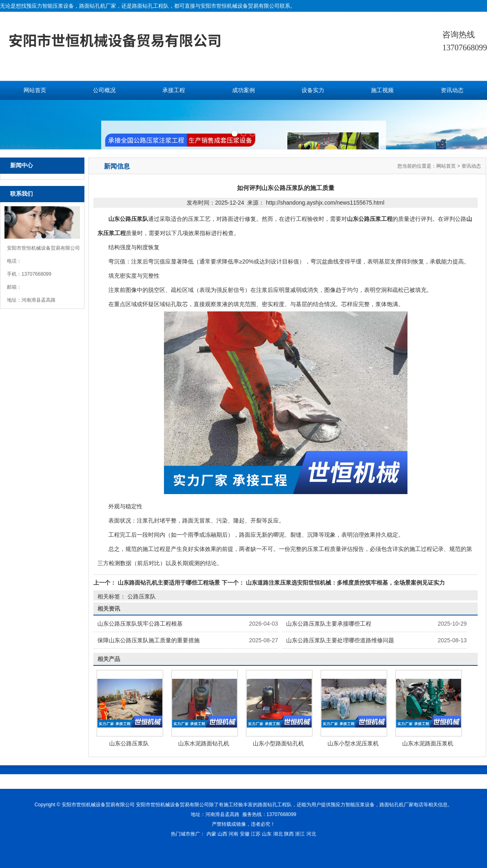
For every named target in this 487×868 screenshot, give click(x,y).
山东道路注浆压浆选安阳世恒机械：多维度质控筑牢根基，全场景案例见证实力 (345, 583)
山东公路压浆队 (129, 743)
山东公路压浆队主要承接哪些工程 (329, 624)
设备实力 (313, 90)
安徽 (245, 834)
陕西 (289, 834)
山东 (267, 834)
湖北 (278, 834)
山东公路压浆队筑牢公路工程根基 (140, 624)
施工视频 (382, 90)
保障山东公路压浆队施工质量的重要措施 (149, 640)
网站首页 (35, 90)
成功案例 (243, 90)
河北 (311, 834)
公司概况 (104, 90)
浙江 (300, 834)
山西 (222, 834)
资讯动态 (452, 90)
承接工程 (174, 90)
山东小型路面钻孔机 (278, 743)
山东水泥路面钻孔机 (204, 743)
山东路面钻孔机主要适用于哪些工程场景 (169, 583)
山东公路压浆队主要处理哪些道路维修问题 (340, 640)
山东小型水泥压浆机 (353, 743)
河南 (233, 834)
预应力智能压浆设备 (50, 6)
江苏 (256, 834)
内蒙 (211, 834)
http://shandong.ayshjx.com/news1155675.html (325, 203)
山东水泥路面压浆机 (428, 743)
